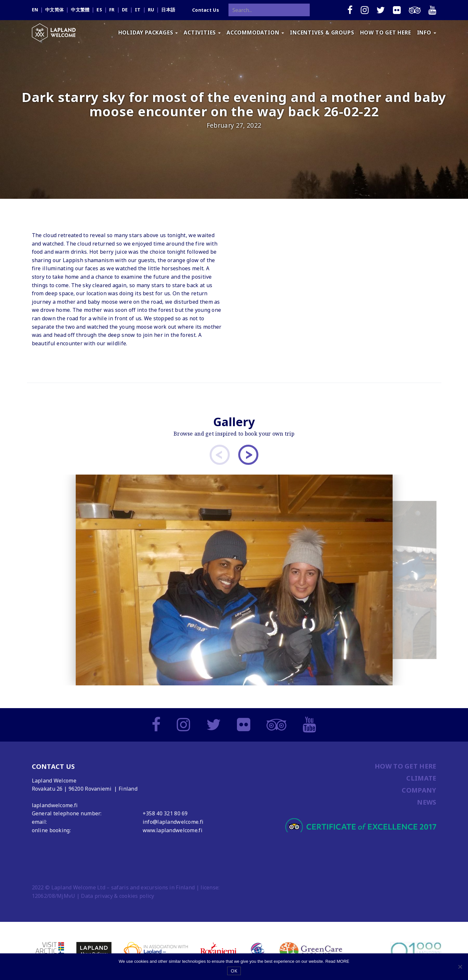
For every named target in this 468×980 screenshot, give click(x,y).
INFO (427, 32)
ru (151, 10)
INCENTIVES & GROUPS (322, 32)
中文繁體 (80, 10)
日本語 (168, 10)
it (138, 10)
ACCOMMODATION (255, 32)
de (125, 10)
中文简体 (54, 10)
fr (112, 10)
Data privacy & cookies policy (117, 896)
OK (234, 971)
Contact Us (206, 10)
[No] (460, 967)
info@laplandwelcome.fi (173, 822)
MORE (343, 961)
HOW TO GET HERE (386, 32)
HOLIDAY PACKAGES (148, 32)
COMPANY (419, 790)
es (99, 10)
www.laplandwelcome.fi (173, 830)
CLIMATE (421, 778)
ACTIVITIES (202, 32)
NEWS (427, 802)
